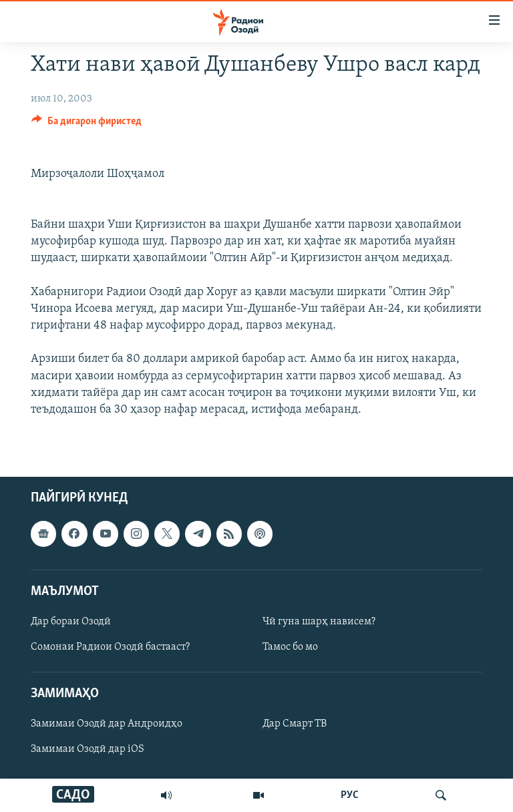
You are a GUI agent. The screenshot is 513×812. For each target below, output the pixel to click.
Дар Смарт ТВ (295, 724)
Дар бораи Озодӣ (71, 622)
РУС (350, 795)
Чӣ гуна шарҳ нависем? (319, 622)
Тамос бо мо (290, 647)
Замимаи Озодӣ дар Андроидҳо (107, 724)
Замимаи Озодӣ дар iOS (88, 750)
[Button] (87, 124)
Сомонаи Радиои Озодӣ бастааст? (110, 647)
